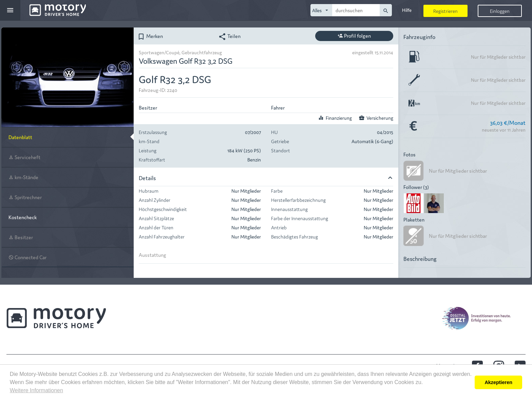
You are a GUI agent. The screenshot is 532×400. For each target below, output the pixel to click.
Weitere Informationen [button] (36, 390)
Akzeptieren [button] (498, 382)
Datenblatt (20, 137)
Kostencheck (23, 217)
